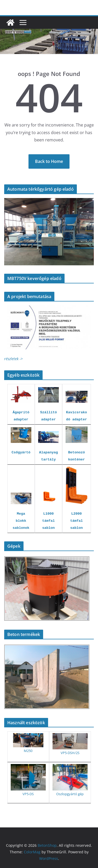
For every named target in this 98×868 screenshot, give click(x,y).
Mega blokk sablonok (21, 521)
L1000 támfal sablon (49, 521)
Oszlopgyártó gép (70, 794)
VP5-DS (28, 794)
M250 (28, 751)
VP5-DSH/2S (70, 753)
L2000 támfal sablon (77, 521)
